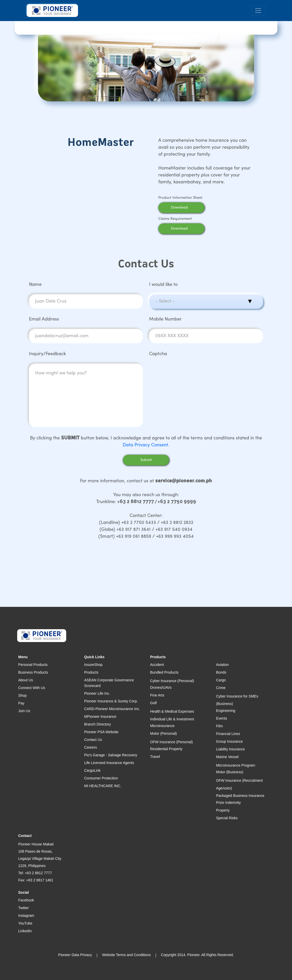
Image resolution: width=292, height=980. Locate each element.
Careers (91, 747)
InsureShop (93, 665)
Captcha (158, 354)
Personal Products (33, 665)
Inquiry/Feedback (47, 354)
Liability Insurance (230, 749)
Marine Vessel (227, 757)
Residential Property (166, 749)
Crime (221, 688)
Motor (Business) (230, 772)
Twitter (23, 908)
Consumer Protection (101, 778)
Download (186, 208)
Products (91, 672)
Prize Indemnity (228, 803)
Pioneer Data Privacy (75, 955)
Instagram (26, 916)
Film (219, 726)
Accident (157, 665)
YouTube (25, 923)
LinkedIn (25, 931)
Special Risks (227, 818)
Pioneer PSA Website (101, 732)
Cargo (221, 680)
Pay (21, 703)
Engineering (226, 711)
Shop (22, 695)
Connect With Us (32, 688)
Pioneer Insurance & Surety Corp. (111, 701)
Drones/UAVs (161, 687)
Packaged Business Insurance (240, 796)
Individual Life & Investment (172, 719)
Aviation (222, 665)
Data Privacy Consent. (146, 445)
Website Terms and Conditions (126, 955)
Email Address (44, 319)
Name (35, 285)
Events (222, 718)
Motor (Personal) (163, 733)
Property (223, 810)
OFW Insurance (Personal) (172, 742)
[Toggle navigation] (258, 11)
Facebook (26, 900)
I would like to (163, 285)
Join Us (24, 711)
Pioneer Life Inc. (97, 693)
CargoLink (92, 770)
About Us (26, 680)
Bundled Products (164, 672)
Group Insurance (229, 741)
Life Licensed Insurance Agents (109, 763)
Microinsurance (162, 726)
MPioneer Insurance (100, 717)
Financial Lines (228, 734)
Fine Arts (157, 695)
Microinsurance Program (236, 765)
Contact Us (93, 740)
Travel (155, 757)
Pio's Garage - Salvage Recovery (111, 755)
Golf (153, 703)
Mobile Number (165, 319)
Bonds (221, 672)
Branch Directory (98, 724)
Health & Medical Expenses (172, 711)
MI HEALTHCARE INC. (103, 786)
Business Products (33, 672)
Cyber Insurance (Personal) (172, 681)
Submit (146, 460)
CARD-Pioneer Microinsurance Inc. (112, 709)
